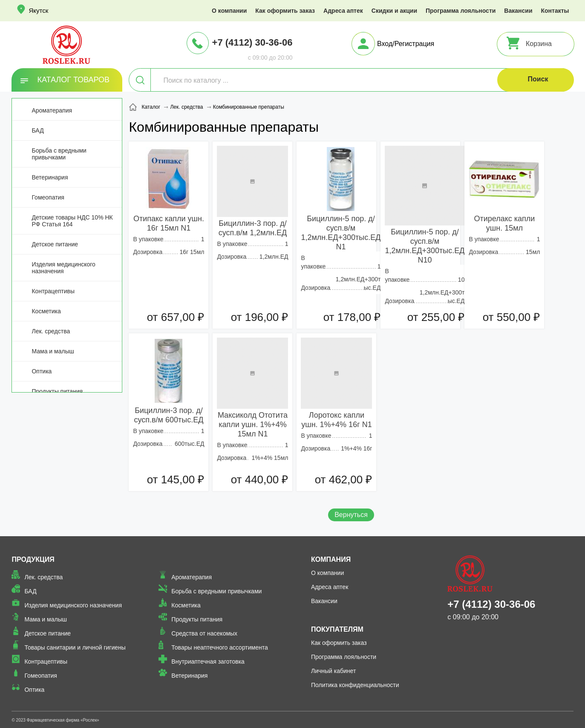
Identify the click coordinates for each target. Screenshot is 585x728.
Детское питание (55, 244)
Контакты (555, 11)
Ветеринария (50, 177)
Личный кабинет (333, 671)
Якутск (38, 10)
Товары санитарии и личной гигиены (75, 647)
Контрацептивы (53, 291)
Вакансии (518, 11)
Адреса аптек (343, 11)
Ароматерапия (52, 110)
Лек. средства (51, 331)
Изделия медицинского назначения (63, 268)
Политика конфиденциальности (355, 685)
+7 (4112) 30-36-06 (252, 42)
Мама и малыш (53, 351)
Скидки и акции (394, 11)
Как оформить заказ (285, 11)
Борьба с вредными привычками (59, 154)
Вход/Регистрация (406, 44)
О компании (229, 11)
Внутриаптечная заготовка (208, 662)
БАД (37, 130)
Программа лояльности (461, 11)
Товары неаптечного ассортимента (219, 647)
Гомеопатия (48, 197)
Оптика (42, 371)
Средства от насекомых (204, 633)
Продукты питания (57, 391)
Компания (331, 559)
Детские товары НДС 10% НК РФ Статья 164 (72, 221)
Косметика (46, 311)
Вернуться (351, 515)
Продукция (33, 559)
